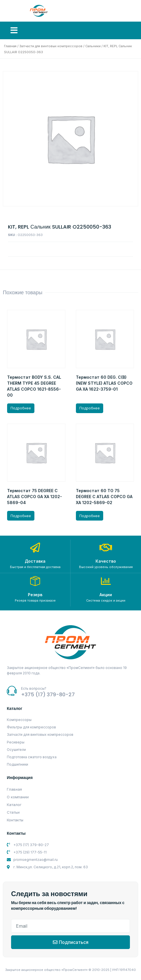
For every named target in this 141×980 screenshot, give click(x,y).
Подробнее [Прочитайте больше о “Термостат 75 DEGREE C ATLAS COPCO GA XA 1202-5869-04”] (21, 516)
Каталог (14, 805)
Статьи (13, 812)
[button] (14, 30)
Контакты (15, 820)
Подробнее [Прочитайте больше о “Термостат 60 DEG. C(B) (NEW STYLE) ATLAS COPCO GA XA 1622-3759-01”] (90, 408)
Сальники (93, 46)
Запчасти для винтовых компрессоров (51, 46)
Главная (10, 46)
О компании (18, 797)
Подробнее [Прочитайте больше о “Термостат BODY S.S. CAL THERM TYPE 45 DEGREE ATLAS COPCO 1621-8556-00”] (21, 408)
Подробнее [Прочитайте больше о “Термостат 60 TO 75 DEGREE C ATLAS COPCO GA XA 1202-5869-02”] (90, 516)
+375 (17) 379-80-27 (48, 694)
